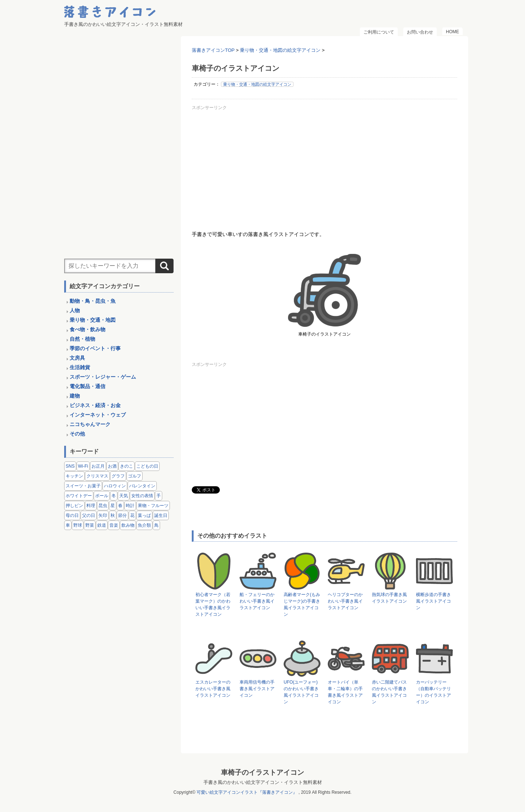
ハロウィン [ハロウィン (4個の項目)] (115, 486)
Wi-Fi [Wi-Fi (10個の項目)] (83, 466)
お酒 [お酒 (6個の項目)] (112, 466)
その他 (77, 434)
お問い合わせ (420, 32)
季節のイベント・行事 (95, 348)
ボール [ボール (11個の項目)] (102, 496)
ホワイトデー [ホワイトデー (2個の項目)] (79, 496)
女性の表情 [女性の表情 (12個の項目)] (142, 496)
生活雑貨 (80, 367)
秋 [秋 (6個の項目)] (113, 515)
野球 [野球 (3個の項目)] (78, 525)
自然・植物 (82, 339)
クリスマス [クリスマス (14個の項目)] (97, 476)
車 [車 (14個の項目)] (68, 525)
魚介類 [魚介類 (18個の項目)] (144, 525)
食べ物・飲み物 (87, 329)
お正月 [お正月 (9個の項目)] (98, 466)
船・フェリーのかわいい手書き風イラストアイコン (257, 601)
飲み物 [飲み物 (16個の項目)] (128, 525)
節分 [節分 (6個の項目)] (122, 515)
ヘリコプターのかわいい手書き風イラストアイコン (345, 601)
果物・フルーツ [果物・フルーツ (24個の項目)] (153, 506)
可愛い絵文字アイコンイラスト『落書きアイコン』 (247, 792)
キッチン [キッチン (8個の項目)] (74, 476)
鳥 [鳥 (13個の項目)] (156, 525)
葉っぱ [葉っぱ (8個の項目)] (144, 515)
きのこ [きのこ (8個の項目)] (127, 466)
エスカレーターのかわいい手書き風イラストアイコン (213, 689)
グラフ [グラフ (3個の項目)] (118, 476)
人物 (75, 310)
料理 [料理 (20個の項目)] (91, 506)
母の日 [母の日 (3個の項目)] (72, 515)
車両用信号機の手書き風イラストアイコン (257, 689)
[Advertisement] (324, 164)
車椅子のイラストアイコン (262, 772)
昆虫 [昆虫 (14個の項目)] (103, 506)
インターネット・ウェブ (98, 415)
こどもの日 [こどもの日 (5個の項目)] (147, 466)
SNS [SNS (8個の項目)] (70, 466)
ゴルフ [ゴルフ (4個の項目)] (135, 476)
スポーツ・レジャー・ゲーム (103, 377)
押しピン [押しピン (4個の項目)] (74, 506)
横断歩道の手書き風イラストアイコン (433, 601)
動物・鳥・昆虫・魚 (93, 301)
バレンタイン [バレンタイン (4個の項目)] (142, 486)
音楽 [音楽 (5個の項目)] (114, 525)
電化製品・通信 (87, 386)
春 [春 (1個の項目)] (120, 506)
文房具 (77, 358)
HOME (452, 32)
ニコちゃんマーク (90, 424)
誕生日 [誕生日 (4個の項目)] (161, 515)
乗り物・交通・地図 (93, 320)
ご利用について (379, 32)
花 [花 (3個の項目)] (132, 515)
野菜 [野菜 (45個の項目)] (90, 525)
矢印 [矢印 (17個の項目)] (103, 515)
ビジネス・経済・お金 (95, 405)
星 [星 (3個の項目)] (113, 506)
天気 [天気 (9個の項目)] (124, 496)
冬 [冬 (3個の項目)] (114, 496)
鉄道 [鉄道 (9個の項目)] (102, 525)
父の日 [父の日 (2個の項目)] (89, 515)
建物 (75, 396)
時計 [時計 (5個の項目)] (130, 506)
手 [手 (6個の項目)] (159, 496)
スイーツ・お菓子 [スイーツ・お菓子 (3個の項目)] (83, 486)
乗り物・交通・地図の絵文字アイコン (257, 84)
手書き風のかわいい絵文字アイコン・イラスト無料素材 (263, 782)
